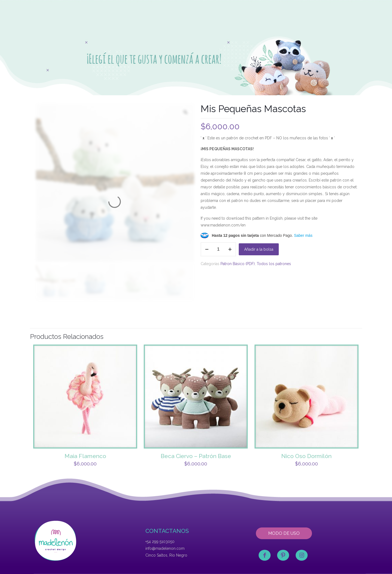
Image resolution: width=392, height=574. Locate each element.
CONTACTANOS (167, 531)
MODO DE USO (284, 533)
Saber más (303, 235)
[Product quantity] (218, 249)
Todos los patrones (274, 264)
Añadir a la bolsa (259, 249)
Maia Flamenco (85, 456)
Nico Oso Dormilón (306, 456)
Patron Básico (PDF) (238, 264)
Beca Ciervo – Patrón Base (196, 456)
